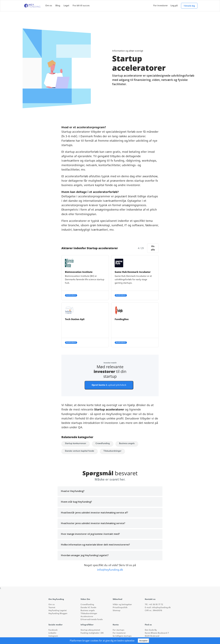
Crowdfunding (103, 444)
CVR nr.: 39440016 (153, 611)
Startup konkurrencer (76, 444)
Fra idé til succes (81, 6)
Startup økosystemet (90, 630)
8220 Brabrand (152, 636)
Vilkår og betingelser (122, 605)
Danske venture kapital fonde (80, 451)
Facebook (53, 630)
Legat (66, 6)
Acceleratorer (87, 617)
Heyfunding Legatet (58, 611)
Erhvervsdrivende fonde (92, 620)
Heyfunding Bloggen (58, 614)
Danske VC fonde (88, 608)
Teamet (52, 608)
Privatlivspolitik (120, 608)
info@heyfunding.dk (110, 570)
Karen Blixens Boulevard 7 (157, 633)
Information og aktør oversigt (128, 51)
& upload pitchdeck (109, 385)
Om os (49, 6)
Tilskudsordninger (112, 451)
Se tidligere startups (122, 636)
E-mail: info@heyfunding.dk (158, 608)
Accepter (143, 641)
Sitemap (117, 611)
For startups (118, 630)
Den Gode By (151, 630)
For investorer (161, 6)
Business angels (127, 444)
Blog (58, 6)
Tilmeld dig (189, 6)
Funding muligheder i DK (92, 633)
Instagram (53, 636)
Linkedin (52, 633)
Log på (174, 6)
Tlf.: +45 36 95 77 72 (154, 605)
